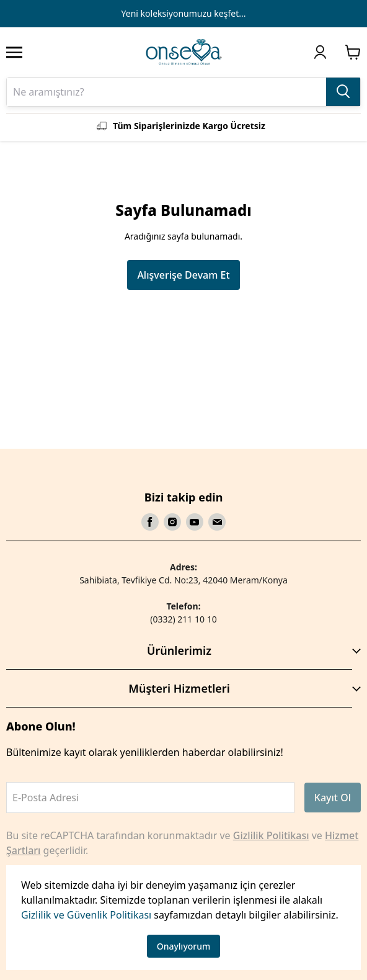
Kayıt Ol (333, 798)
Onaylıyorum (184, 946)
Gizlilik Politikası (271, 835)
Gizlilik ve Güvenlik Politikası (86, 915)
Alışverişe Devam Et (183, 275)
